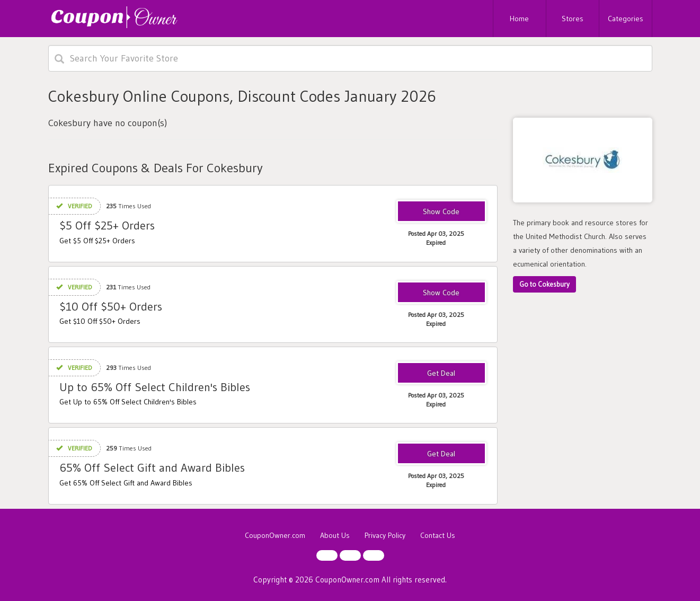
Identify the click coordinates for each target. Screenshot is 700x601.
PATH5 (441, 212)
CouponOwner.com (275, 535)
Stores (573, 19)
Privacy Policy (385, 535)
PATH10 (441, 293)
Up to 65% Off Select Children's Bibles (155, 387)
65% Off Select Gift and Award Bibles (152, 468)
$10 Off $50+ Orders (111, 307)
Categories (626, 19)
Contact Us (438, 535)
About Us (335, 535)
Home (519, 19)
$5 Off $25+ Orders (107, 226)
